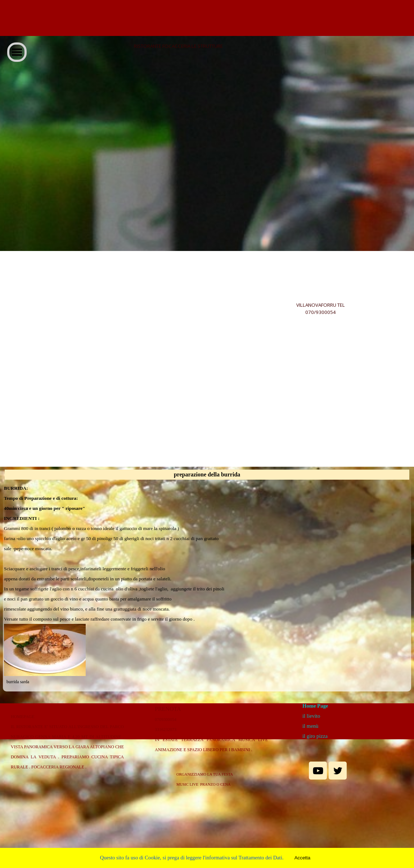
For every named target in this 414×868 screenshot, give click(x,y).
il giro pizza (315, 736)
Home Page (315, 706)
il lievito (311, 716)
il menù (310, 726)
